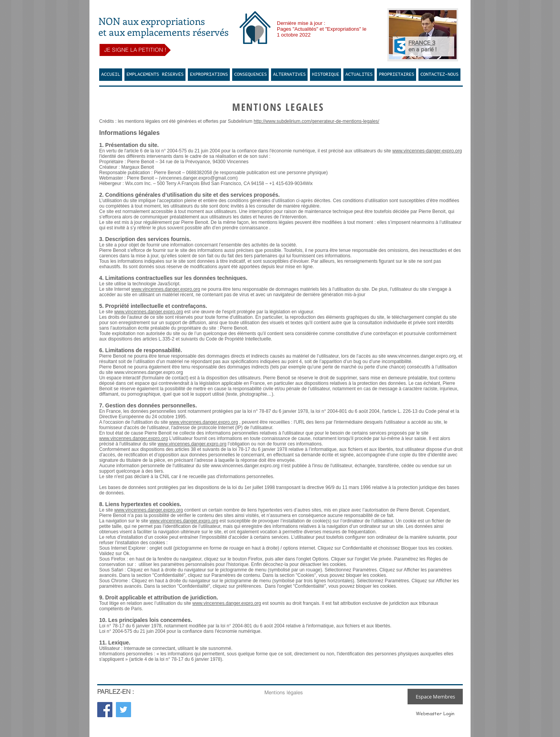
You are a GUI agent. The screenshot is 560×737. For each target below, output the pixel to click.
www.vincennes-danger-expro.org (427, 151)
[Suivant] (450, 35)
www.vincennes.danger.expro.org (166, 289)
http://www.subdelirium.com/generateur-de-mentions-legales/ (316, 121)
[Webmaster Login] (435, 714)
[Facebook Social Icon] (105, 710)
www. (155, 521)
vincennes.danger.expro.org (189, 521)
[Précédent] (396, 35)
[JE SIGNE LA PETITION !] (135, 50)
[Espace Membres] (435, 697)
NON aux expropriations (152, 21)
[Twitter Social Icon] (123, 710)
